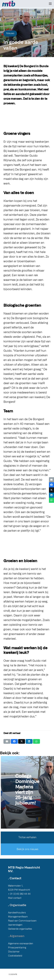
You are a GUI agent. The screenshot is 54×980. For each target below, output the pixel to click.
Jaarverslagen (15, 925)
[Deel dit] (14, 741)
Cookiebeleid (15, 956)
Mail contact (15, 898)
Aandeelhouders (17, 913)
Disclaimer (14, 952)
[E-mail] (7, 741)
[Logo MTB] (9, 4)
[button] (50, 4)
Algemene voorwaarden (21, 944)
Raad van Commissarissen (22, 921)
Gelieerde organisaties (20, 929)
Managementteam (18, 917)
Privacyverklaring (17, 948)
